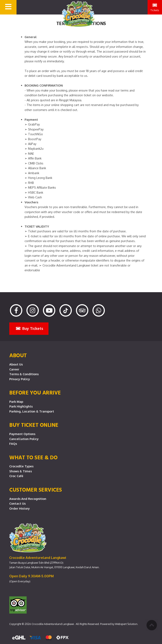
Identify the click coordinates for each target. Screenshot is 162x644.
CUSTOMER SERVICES (36, 490)
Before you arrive (35, 392)
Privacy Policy (20, 379)
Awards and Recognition (28, 499)
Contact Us (17, 503)
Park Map (16, 402)
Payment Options (22, 434)
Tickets (155, 7)
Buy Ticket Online (34, 425)
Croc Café (16, 476)
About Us (16, 364)
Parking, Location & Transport (32, 411)
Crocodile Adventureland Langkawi (53, 624)
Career (14, 369)
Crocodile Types (21, 466)
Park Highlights (21, 406)
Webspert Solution (126, 624)
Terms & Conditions (24, 374)
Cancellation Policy (24, 439)
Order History (20, 508)
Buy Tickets (30, 328)
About (18, 355)
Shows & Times (21, 471)
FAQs (13, 444)
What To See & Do (33, 457)
